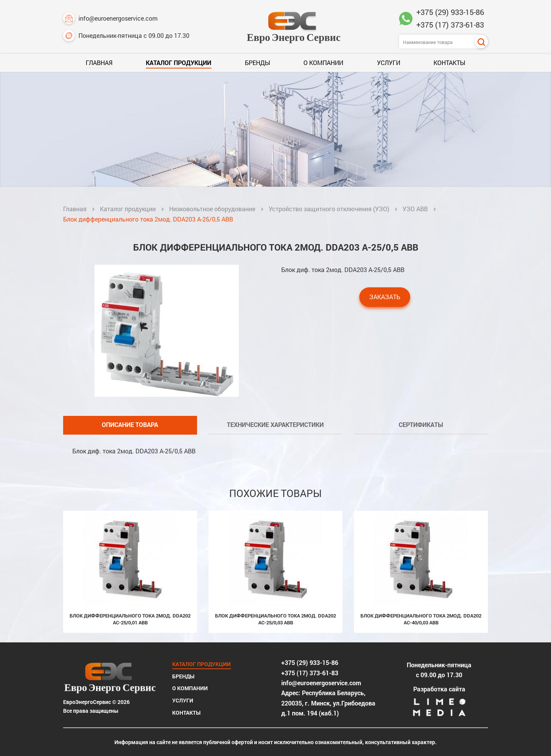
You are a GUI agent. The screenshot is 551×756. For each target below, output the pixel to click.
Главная (99, 63)
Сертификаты (421, 424)
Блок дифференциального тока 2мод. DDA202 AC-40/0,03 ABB (421, 619)
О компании (323, 63)
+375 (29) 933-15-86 (450, 12)
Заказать (385, 297)
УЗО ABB (415, 209)
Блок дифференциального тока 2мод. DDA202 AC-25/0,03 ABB (275, 619)
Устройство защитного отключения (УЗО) (329, 209)
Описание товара (130, 424)
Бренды (258, 63)
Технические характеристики (275, 424)
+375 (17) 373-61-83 (450, 24)
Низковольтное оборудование (212, 209)
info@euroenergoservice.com (110, 18)
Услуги (389, 63)
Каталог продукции (179, 63)
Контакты (449, 63)
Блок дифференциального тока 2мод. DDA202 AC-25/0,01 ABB (130, 619)
